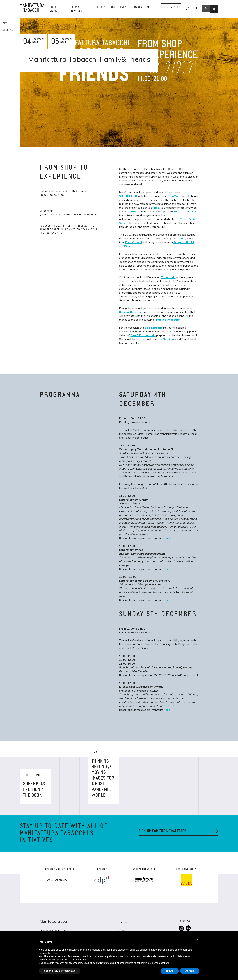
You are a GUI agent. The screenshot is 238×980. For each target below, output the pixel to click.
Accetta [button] (190, 971)
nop (157, 208)
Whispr (192, 211)
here (167, 538)
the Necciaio (166, 339)
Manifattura (142, 7)
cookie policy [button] (51, 953)
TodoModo (174, 196)
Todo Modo (168, 277)
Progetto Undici (184, 242)
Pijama (129, 246)
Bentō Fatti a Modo (143, 335)
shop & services (76, 9)
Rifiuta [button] (170, 971)
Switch (178, 211)
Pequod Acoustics (168, 320)
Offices (100, 7)
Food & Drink (54, 9)
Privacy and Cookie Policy (54, 931)
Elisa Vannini (134, 242)
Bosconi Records (130, 312)
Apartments (171, 7)
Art (113, 7)
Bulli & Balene (154, 328)
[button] (198, 939)
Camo (181, 238)
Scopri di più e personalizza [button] (60, 971)
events (125, 7)
